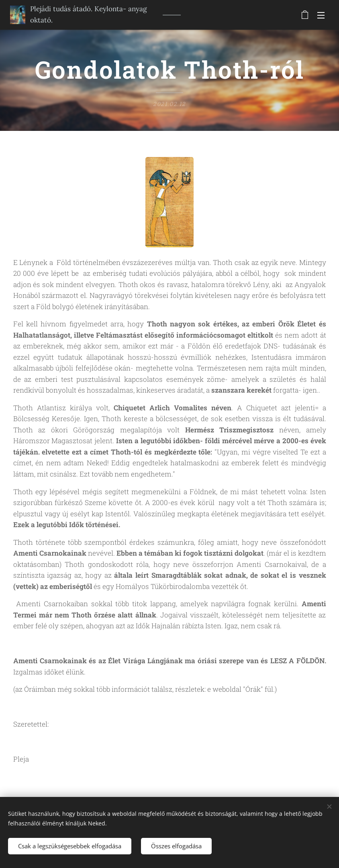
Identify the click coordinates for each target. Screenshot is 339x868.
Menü (321, 15)
